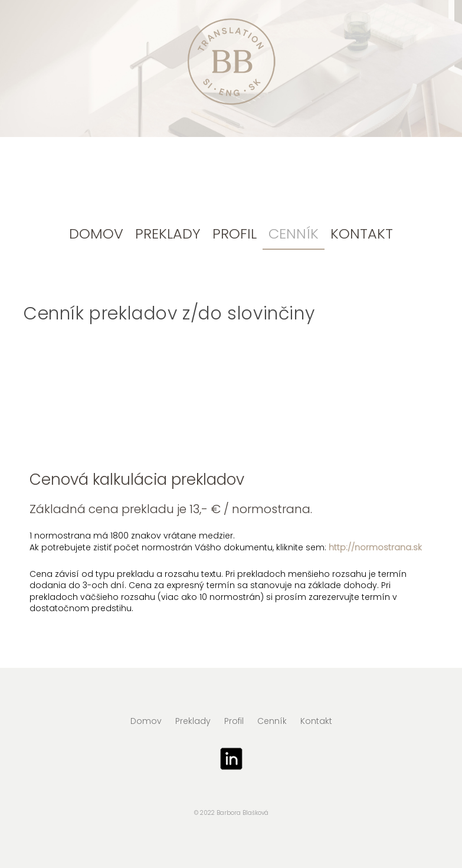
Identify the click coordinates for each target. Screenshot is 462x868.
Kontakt (362, 234)
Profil (235, 234)
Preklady (168, 234)
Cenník (294, 234)
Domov (96, 234)
